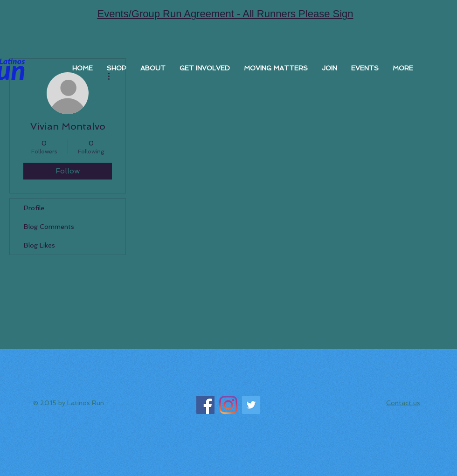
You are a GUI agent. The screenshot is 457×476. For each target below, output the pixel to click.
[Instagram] (228, 405)
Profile (34, 208)
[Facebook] (205, 405)
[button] (153, 68)
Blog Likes (39, 245)
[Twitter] (251, 405)
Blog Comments (49, 227)
